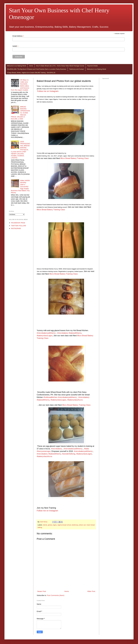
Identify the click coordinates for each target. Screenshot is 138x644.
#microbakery (63, 333)
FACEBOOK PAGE (18, 223)
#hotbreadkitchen (50, 397)
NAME (15, 46)
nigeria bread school (64, 525)
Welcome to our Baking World (17, 66)
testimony (75, 525)
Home (31, 66)
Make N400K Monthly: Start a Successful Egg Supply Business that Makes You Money (20, 186)
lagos (55, 525)
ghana (50, 525)
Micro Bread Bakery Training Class (75, 158)
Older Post (91, 591)
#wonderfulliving (69, 454)
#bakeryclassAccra (75, 400)
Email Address (18, 36)
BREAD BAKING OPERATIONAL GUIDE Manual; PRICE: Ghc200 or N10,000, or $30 (20, 113)
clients (45, 525)
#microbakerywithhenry (46, 333)
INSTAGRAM (16, 228)
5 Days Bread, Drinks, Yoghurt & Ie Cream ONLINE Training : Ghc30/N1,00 (31, 73)
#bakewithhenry (75, 333)
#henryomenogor (44, 451)
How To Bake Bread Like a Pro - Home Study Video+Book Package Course (60, 66)
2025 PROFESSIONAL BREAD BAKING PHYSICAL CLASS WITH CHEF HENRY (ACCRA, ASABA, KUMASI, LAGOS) (21, 150)
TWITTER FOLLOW (18, 226)
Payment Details (93, 66)
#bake (87, 449)
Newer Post (42, 591)
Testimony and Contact (77, 69)
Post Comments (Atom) (56, 595)
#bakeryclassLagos (45, 336)
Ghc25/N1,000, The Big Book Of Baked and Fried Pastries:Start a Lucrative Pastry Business (37, 69)
